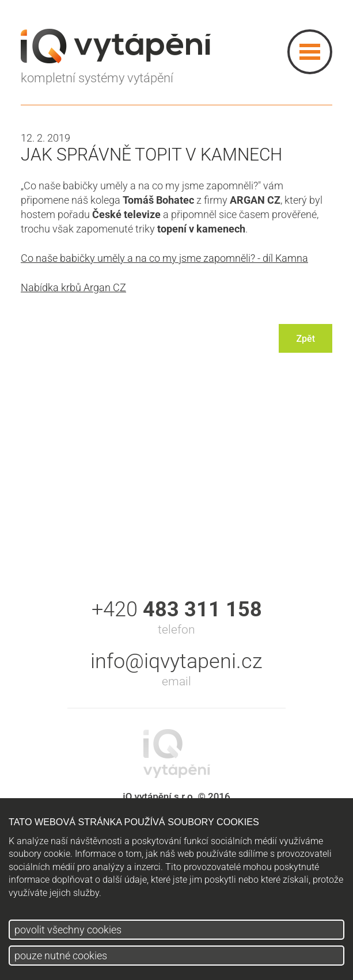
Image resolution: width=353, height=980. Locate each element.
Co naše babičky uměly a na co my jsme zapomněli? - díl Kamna (164, 258)
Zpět (305, 339)
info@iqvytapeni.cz (176, 661)
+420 (177, 609)
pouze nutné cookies (61, 956)
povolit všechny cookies (68, 930)
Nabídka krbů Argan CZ (73, 287)
